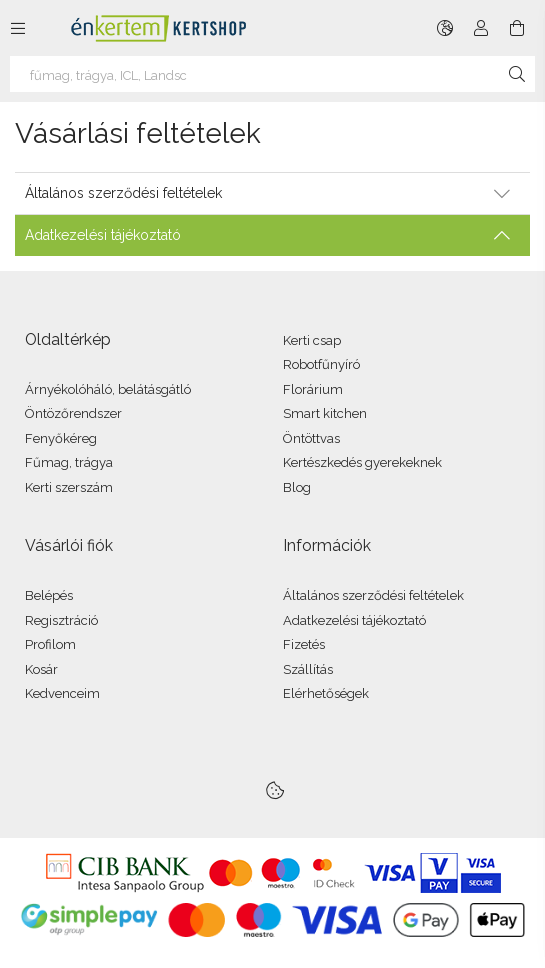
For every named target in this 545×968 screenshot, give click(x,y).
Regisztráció (61, 620)
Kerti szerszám (69, 487)
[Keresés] (517, 74)
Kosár (41, 669)
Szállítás (308, 669)
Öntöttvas (311, 438)
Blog (297, 487)
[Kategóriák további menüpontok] (18, 28)
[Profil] (481, 28)
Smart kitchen (325, 413)
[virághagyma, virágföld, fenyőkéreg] (272, 74)
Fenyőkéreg (61, 438)
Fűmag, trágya (69, 462)
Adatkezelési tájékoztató (354, 620)
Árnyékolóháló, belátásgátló (108, 389)
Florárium (313, 389)
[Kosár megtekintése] (517, 28)
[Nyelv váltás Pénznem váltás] (445, 28)
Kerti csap (312, 340)
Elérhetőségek (326, 693)
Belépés (49, 595)
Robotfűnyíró (321, 364)
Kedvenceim (62, 693)
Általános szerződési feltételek (373, 595)
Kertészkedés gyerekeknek (362, 462)
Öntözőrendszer (73, 413)
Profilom (50, 644)
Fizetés (304, 644)
